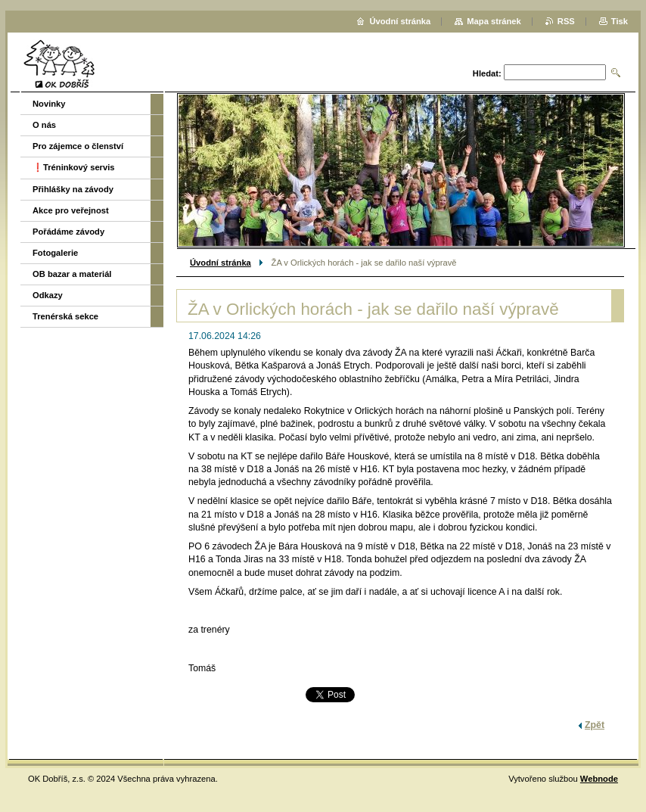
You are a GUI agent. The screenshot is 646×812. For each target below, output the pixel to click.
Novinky (49, 104)
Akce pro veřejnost (71, 210)
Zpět (595, 725)
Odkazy (48, 295)
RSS (566, 21)
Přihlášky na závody (73, 189)
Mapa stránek (494, 21)
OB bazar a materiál (72, 274)
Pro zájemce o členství (78, 146)
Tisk (620, 21)
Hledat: (487, 73)
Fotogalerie (55, 253)
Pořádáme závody (68, 232)
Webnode (599, 779)
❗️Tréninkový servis (74, 167)
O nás (44, 125)
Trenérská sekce (65, 316)
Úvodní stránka (221, 263)
